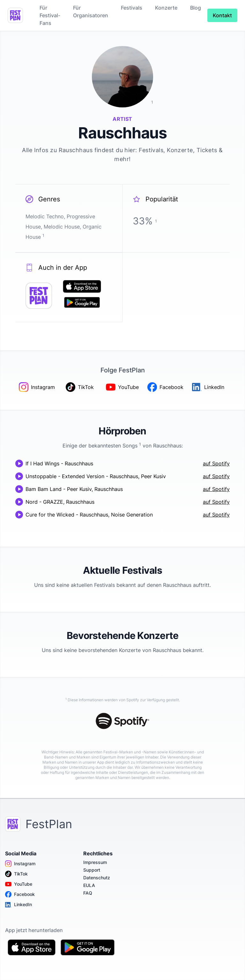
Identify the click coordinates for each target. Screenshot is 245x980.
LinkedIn (19, 905)
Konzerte (166, 8)
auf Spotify (216, 463)
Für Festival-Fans (50, 15)
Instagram (20, 864)
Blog (196, 8)
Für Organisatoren (91, 12)
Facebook (20, 894)
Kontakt (222, 15)
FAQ (88, 893)
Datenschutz (97, 878)
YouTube (19, 884)
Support (92, 870)
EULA (89, 885)
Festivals (132, 8)
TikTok (16, 874)
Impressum (95, 862)
